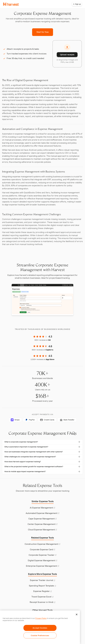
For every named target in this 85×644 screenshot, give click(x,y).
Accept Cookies (40, 628)
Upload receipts (67, 55)
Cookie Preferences (40, 635)
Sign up (77, 4)
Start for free (43, 32)
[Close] (77, 614)
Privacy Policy (41, 618)
